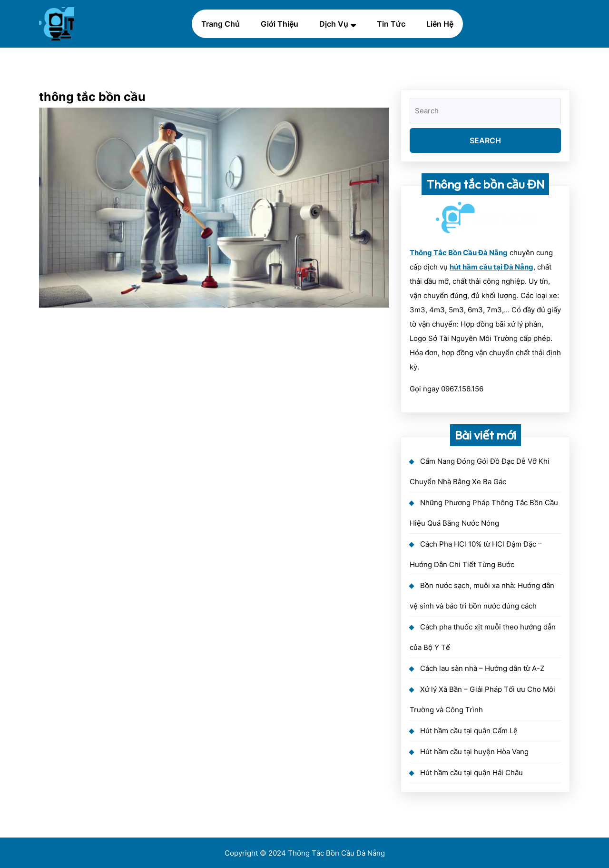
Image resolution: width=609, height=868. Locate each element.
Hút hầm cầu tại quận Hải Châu (471, 773)
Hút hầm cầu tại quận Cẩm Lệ (469, 731)
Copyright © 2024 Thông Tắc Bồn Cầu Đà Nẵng (305, 853)
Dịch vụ (334, 24)
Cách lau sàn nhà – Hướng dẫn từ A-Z (482, 668)
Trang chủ (221, 24)
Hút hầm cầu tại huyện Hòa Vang (474, 752)
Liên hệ (440, 24)
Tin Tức (391, 24)
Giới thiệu (280, 24)
